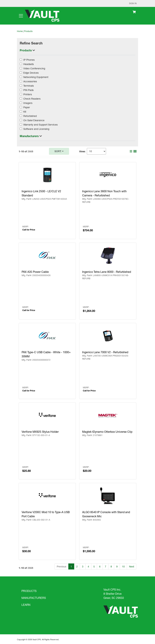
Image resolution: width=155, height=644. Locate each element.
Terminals (29, 86)
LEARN (26, 605)
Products (28, 31)
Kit (25, 112)
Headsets (29, 64)
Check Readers (32, 99)
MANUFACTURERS (34, 598)
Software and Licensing (36, 129)
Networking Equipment (36, 77)
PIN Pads (28, 90)
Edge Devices (31, 73)
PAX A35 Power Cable (35, 272)
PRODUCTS (29, 591)
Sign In (133, 3)
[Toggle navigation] (21, 16)
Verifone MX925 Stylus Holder (40, 432)
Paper (27, 107)
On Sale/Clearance (34, 120)
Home (20, 31)
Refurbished (30, 116)
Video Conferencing (34, 68)
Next (132, 566)
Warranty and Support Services (40, 125)
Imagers (28, 103)
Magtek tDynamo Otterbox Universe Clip (107, 432)
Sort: (58, 151)
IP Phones (29, 60)
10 (123, 566)
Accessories (30, 81)
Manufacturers (30, 136)
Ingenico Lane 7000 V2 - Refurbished (105, 352)
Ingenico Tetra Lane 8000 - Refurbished (107, 272)
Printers (28, 94)
